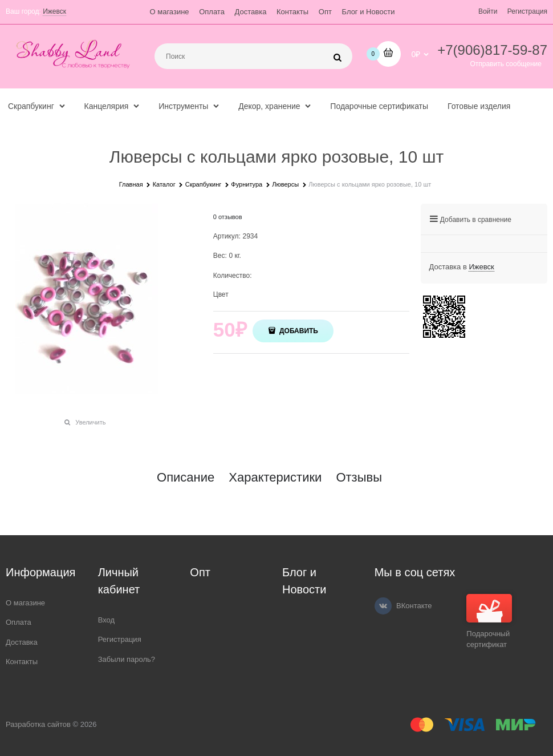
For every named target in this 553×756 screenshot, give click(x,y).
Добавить (298, 331)
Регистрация (527, 11)
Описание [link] (186, 478)
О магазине (170, 12)
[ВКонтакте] (383, 606)
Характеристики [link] (275, 478)
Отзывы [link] (359, 478)
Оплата (212, 12)
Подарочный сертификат (489, 622)
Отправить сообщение (506, 64)
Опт (325, 12)
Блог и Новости (369, 12)
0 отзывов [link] (228, 217)
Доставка (251, 12)
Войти (488, 11)
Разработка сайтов (38, 724)
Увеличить (90, 422)
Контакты (292, 12)
